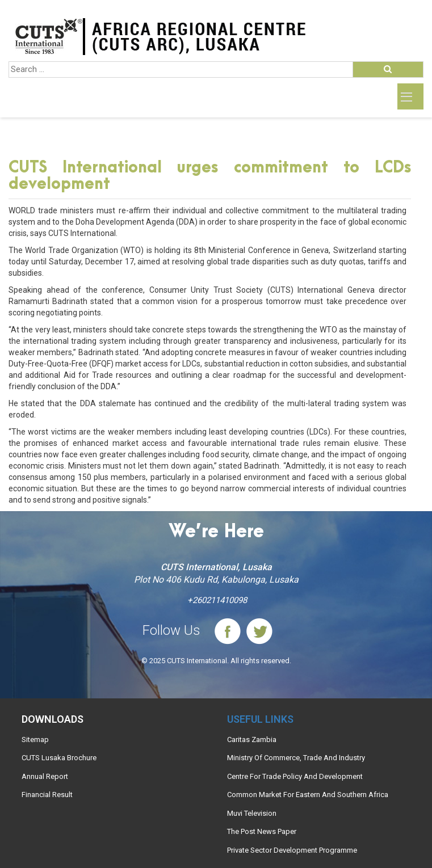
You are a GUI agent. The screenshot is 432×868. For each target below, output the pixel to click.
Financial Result (47, 795)
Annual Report (45, 776)
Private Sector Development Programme (292, 850)
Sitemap (35, 740)
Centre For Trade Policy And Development (295, 776)
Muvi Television (252, 813)
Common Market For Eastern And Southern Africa (308, 795)
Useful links (260, 719)
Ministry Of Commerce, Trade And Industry (296, 758)
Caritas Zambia (252, 740)
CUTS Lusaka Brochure (59, 758)
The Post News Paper (262, 831)
